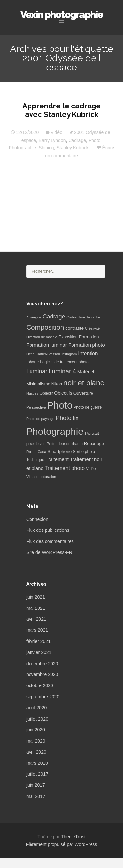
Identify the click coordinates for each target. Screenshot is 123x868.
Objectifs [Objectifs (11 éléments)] (63, 393)
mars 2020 (37, 763)
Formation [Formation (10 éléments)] (89, 337)
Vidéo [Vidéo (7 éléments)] (91, 469)
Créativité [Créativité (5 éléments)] (92, 328)
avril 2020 (36, 752)
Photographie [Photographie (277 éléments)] (55, 431)
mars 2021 (37, 630)
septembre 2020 (43, 697)
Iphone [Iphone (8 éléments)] (32, 362)
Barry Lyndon (52, 140)
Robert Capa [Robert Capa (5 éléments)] (36, 452)
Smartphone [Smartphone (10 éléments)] (59, 451)
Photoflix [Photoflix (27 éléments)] (67, 418)
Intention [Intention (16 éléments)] (88, 353)
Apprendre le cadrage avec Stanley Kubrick (61, 110)
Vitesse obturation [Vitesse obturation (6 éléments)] (41, 477)
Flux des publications (48, 530)
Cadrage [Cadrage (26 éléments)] (54, 317)
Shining (46, 148)
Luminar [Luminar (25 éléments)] (37, 371)
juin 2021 (36, 597)
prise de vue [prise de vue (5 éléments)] (36, 444)
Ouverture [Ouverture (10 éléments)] (83, 393)
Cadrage (77, 140)
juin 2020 (36, 730)
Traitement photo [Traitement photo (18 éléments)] (65, 468)
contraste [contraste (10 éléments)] (74, 328)
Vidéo (56, 132)
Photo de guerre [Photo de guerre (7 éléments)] (88, 407)
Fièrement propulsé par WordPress (62, 844)
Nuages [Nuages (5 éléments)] (32, 393)
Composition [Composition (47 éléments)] (45, 327)
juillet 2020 (37, 719)
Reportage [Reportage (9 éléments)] (94, 444)
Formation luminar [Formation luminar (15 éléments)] (47, 345)
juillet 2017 (37, 774)
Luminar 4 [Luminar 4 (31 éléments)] (62, 371)
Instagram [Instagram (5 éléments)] (69, 354)
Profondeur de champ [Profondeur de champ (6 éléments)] (65, 444)
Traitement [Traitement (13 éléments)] (57, 459)
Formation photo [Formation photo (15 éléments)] (87, 345)
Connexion (37, 519)
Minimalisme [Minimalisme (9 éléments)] (38, 384)
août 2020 (36, 708)
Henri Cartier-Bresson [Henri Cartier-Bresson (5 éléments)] (43, 354)
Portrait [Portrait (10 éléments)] (92, 433)
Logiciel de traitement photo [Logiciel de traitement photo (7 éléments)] (64, 362)
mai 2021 (36, 608)
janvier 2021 (39, 652)
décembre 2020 (42, 664)
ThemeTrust (73, 837)
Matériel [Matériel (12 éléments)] (86, 372)
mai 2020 (36, 741)
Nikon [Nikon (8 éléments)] (57, 384)
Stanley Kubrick (72, 148)
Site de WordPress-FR (49, 552)
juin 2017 (36, 785)
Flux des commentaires (50, 541)
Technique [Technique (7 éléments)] (35, 460)
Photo (95, 140)
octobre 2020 (40, 685)
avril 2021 (36, 619)
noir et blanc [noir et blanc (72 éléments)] (84, 383)
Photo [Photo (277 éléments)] (60, 405)
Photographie (22, 148)
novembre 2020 (42, 674)
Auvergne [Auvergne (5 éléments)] (34, 317)
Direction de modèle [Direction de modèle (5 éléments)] (42, 337)
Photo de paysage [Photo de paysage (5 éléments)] (40, 419)
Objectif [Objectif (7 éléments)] (46, 393)
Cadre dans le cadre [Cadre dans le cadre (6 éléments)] (83, 317)
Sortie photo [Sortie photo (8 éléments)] (84, 452)
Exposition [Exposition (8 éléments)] (68, 337)
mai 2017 (36, 796)
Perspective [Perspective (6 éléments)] (36, 407)
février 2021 (38, 641)
